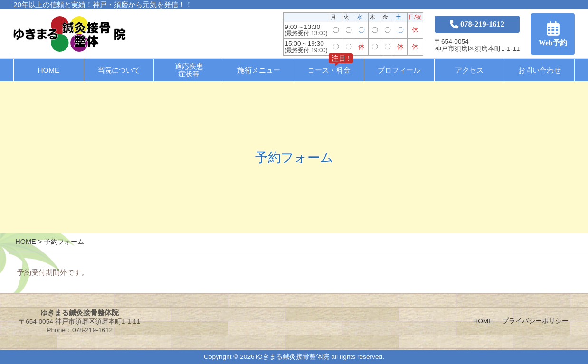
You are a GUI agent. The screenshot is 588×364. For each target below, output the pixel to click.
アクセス (469, 70)
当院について (119, 70)
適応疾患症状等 (189, 70)
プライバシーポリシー (535, 321)
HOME (49, 70)
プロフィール (399, 70)
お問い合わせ (540, 70)
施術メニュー (259, 70)
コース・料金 (330, 66)
